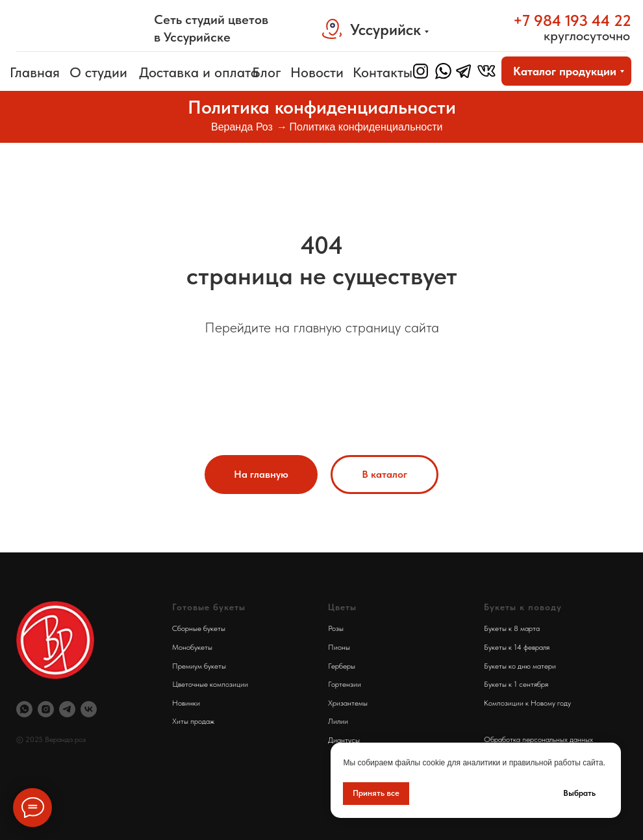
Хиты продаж (193, 721)
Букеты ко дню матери (520, 666)
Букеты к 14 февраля (517, 647)
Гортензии (345, 684)
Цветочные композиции (210, 684)
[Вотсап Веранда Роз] (24, 709)
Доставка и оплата (199, 72)
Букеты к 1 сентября (516, 684)
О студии (98, 72)
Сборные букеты (199, 628)
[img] (78, 28)
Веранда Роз (242, 127)
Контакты (383, 72)
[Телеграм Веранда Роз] (67, 709)
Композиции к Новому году (527, 703)
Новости (317, 72)
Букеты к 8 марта (512, 628)
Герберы (342, 666)
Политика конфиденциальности (366, 127)
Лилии (338, 721)
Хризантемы (348, 703)
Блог (267, 72)
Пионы (339, 647)
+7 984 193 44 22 (572, 20)
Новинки (186, 703)
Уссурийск (385, 30)
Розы (336, 628)
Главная (35, 72)
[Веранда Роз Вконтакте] (89, 709)
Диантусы (344, 740)
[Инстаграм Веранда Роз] (46, 709)
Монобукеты (192, 647)
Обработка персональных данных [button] (538, 739)
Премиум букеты (199, 666)
